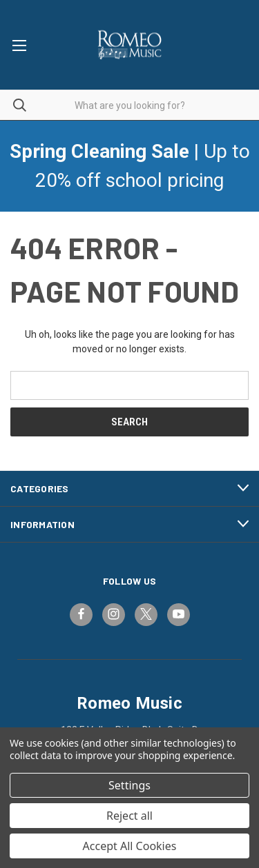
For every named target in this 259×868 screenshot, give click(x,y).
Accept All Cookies (130, 846)
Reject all (129, 816)
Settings (129, 785)
